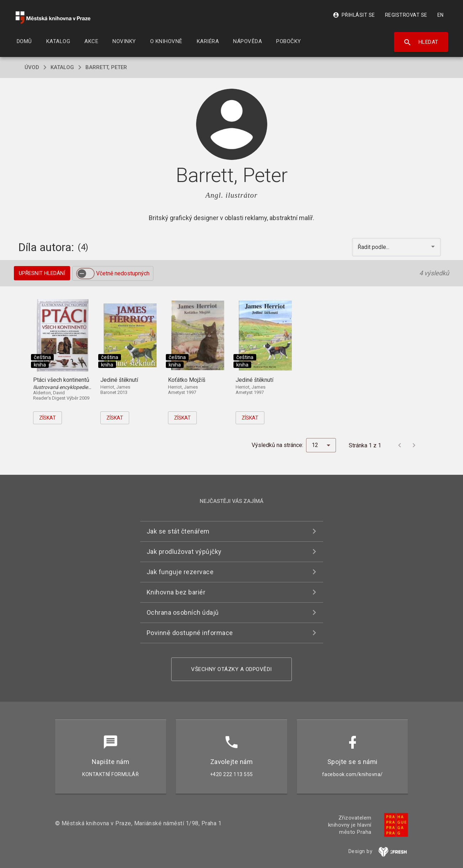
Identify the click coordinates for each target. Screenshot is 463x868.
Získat (48, 418)
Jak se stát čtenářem (178, 531)
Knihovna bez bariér (176, 592)
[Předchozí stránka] (400, 445)
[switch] (85, 274)
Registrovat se (406, 15)
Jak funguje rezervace (180, 572)
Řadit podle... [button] (374, 247)
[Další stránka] (414, 445)
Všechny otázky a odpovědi (231, 669)
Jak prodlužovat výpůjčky (184, 552)
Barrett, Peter (106, 67)
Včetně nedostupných (123, 273)
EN (441, 15)
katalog (62, 67)
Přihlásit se (354, 15)
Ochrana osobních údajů (183, 612)
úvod (32, 67)
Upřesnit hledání (42, 273)
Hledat (421, 42)
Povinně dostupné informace (190, 633)
